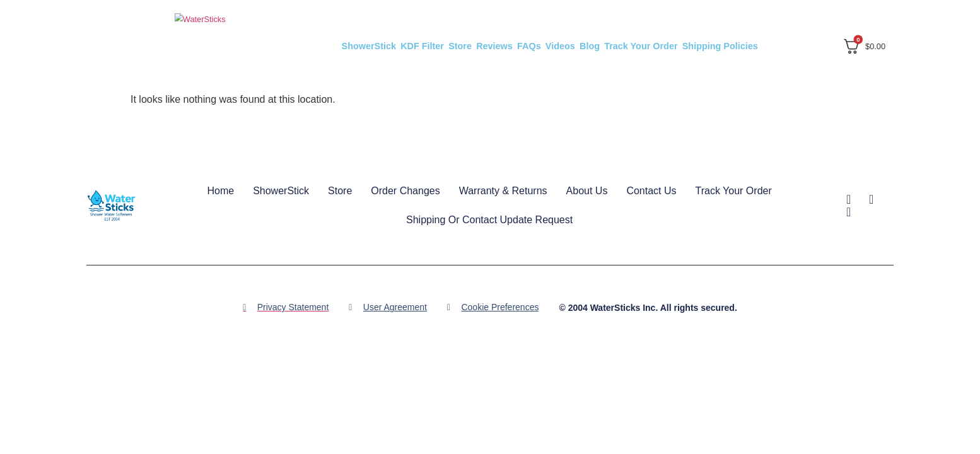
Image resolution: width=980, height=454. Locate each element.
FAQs (529, 46)
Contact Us (651, 191)
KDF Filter (422, 46)
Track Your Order (641, 46)
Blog (590, 46)
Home (220, 191)
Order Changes (405, 191)
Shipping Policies (720, 46)
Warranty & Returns (503, 191)
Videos (560, 46)
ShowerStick (369, 46)
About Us (587, 191)
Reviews (494, 46)
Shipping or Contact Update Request (489, 220)
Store (460, 46)
